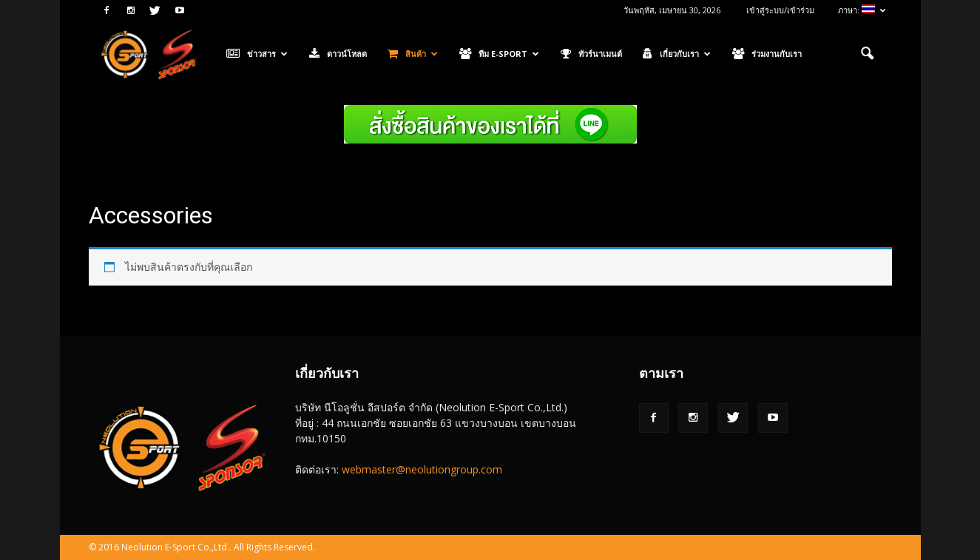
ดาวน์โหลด (338, 54)
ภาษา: (862, 10)
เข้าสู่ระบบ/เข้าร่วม (780, 10)
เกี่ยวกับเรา (677, 54)
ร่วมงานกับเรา (767, 54)
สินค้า (413, 54)
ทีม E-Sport (499, 54)
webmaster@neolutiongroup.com (422, 469)
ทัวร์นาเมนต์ (591, 54)
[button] (868, 54)
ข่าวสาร (257, 54)
